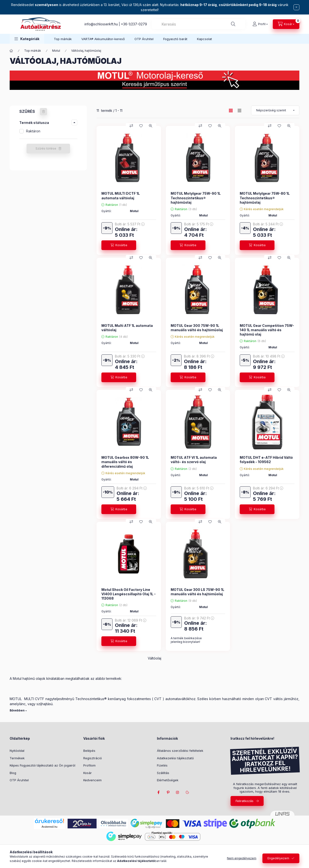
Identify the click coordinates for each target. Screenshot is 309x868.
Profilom (89, 765)
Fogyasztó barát (175, 39)
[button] (27, 39)
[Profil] (260, 24)
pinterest (168, 792)
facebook (158, 792)
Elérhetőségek (168, 780)
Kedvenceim (92, 780)
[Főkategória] (11, 51)
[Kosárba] (119, 245)
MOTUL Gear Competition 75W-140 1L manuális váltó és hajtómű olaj (267, 330)
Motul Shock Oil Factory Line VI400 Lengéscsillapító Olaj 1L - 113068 (129, 594)
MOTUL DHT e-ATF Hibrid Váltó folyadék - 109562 (266, 460)
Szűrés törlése (46, 148)
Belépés (89, 751)
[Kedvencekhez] (141, 126)
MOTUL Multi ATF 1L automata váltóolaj (127, 328)
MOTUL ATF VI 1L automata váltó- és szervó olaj (194, 460)
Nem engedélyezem (242, 858)
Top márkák (63, 39)
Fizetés (162, 765)
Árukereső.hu (49, 827)
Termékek (17, 758)
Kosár (88, 773)
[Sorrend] (275, 110)
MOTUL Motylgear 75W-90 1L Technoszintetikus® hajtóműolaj (196, 198)
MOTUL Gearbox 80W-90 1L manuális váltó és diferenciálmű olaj (125, 462)
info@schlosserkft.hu (101, 24)
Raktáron (33, 131)
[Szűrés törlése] (43, 112)
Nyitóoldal (17, 751)
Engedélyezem (278, 858)
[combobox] (198, 24)
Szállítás (163, 773)
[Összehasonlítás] (131, 126)
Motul (56, 51)
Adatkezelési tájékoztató (175, 758)
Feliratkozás (245, 801)
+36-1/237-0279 (134, 24)
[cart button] (286, 24)
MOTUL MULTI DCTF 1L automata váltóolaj (121, 196)
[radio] (239, 111)
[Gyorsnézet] (151, 126)
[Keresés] (233, 24)
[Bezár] (296, 7)
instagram (178, 792)
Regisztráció (93, 758)
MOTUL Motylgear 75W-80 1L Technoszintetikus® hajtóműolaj (265, 198)
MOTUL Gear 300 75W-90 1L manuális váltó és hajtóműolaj (197, 328)
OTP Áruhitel (144, 39)
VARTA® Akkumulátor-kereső (103, 39)
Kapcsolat (204, 39)
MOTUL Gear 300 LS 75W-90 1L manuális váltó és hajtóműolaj (197, 592)
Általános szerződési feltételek (180, 751)
